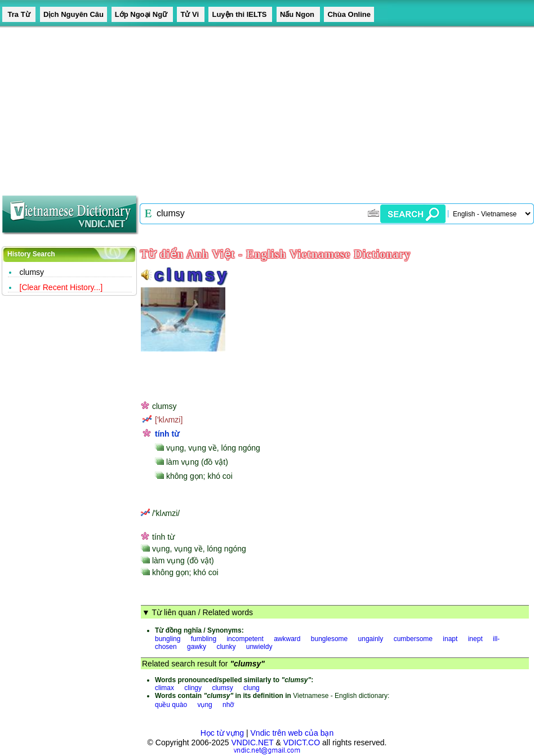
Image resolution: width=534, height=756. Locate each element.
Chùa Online (349, 14)
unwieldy (259, 647)
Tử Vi (190, 14)
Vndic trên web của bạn (292, 733)
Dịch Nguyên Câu (74, 14)
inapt (450, 639)
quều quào (171, 705)
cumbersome (413, 639)
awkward (287, 639)
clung (252, 688)
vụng (204, 705)
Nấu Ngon (298, 14)
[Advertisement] (244, 107)
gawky (197, 647)
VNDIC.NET (252, 742)
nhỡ (228, 705)
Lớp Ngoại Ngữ (142, 14)
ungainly (371, 639)
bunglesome (329, 639)
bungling (168, 639)
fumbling (204, 639)
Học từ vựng (222, 733)
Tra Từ (19, 14)
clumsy (32, 272)
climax (164, 688)
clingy (193, 688)
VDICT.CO (302, 742)
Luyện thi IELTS (240, 14)
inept (475, 639)
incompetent (245, 639)
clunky (226, 647)
